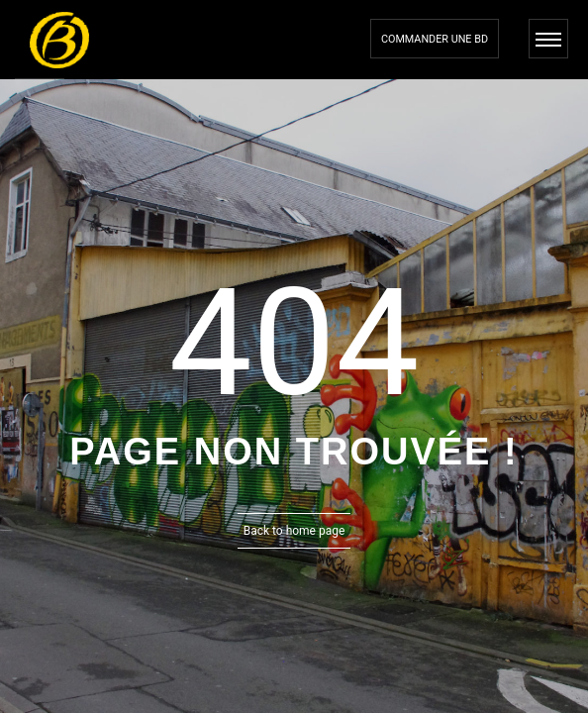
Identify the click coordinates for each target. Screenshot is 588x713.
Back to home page (294, 531)
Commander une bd (435, 39)
